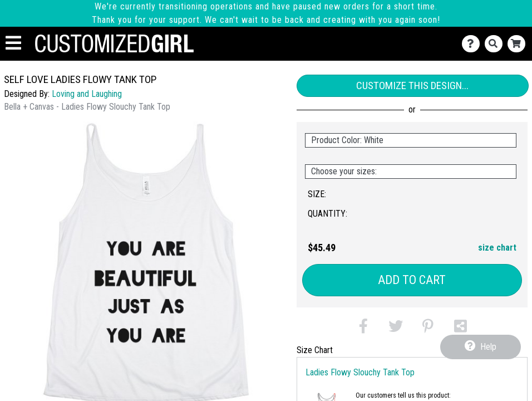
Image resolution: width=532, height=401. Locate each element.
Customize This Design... (412, 85)
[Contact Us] (473, 44)
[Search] (496, 44)
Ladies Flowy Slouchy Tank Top (360, 372)
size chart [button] (497, 248)
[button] (363, 328)
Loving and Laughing (87, 94)
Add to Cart (412, 280)
